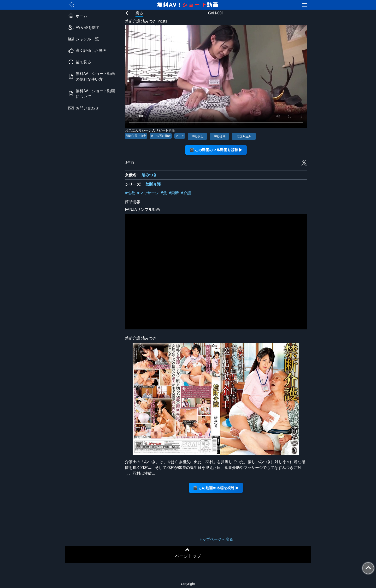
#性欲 (130, 193)
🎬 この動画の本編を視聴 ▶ (216, 488)
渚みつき (149, 175)
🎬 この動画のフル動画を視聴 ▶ (216, 150)
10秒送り (219, 136)
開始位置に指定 (136, 136)
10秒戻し (197, 136)
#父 (164, 193)
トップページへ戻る (216, 539)
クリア (180, 136)
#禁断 (174, 193)
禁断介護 (153, 184)
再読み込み (244, 136)
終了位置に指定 (161, 136)
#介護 (186, 193)
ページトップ (188, 556)
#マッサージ (148, 193)
